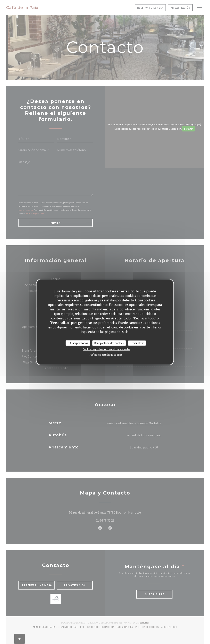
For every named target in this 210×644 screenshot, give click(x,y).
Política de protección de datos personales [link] (106, 349)
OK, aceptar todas (78, 343)
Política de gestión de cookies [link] (106, 355)
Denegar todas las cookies (109, 343)
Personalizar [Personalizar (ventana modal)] (137, 343)
